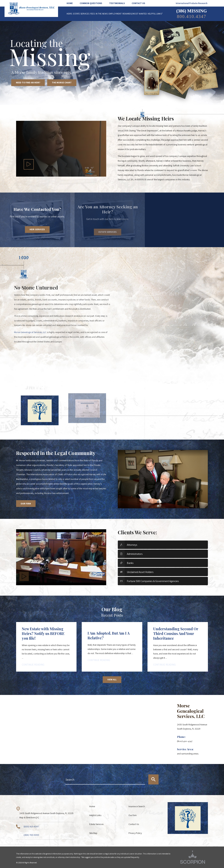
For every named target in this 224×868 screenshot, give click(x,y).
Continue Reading (33, 665)
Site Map (93, 833)
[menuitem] (71, 3)
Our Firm (26, 504)
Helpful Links (95, 815)
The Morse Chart (62, 82)
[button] (29, 164)
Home (92, 806)
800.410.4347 (191, 16)
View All (112, 679)
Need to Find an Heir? (28, 82)
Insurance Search (137, 806)
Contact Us (134, 824)
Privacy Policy (135, 833)
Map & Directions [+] (29, 817)
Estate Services (96, 824)
